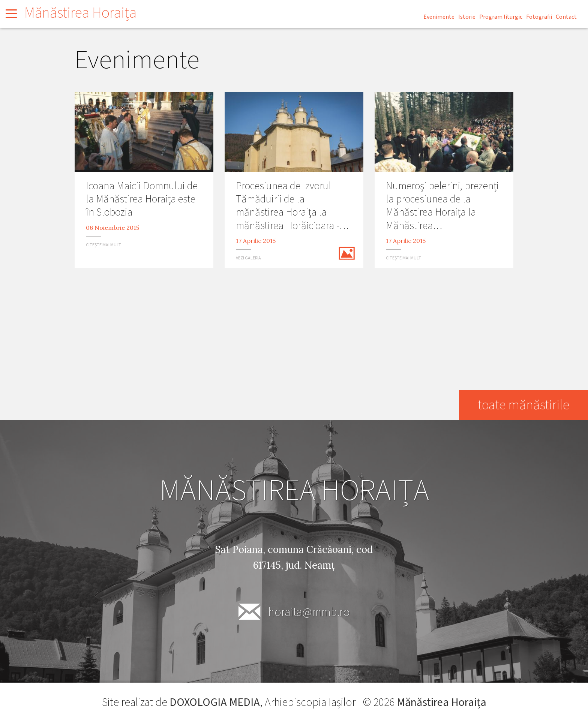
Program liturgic (501, 17)
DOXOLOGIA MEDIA (215, 702)
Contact (566, 17)
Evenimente (439, 17)
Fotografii (539, 17)
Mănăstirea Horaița (80, 13)
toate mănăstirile (523, 405)
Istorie (467, 17)
